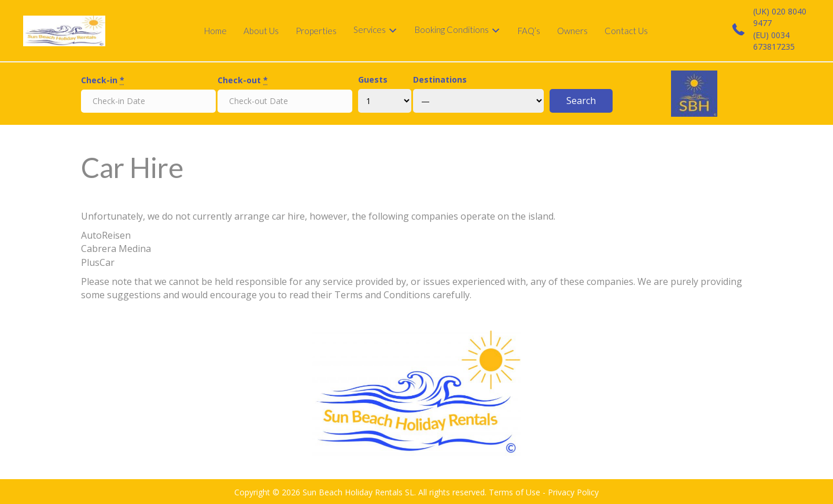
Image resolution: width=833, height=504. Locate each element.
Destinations (440, 79)
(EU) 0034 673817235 (774, 41)
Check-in (103, 80)
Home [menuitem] (215, 31)
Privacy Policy (573, 492)
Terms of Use (515, 492)
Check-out (243, 80)
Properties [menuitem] (316, 31)
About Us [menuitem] (261, 31)
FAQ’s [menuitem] (529, 31)
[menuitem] (376, 31)
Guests (373, 79)
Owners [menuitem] (572, 31)
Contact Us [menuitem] (626, 31)
